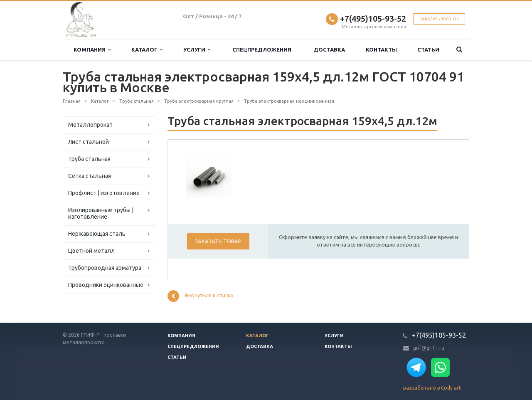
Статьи (428, 49)
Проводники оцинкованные (106, 285)
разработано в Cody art (432, 388)
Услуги (197, 50)
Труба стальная (89, 159)
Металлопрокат (90, 125)
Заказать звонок (439, 19)
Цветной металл (91, 251)
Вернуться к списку (200, 296)
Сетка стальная (90, 176)
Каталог (147, 50)
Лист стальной (89, 142)
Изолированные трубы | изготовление (101, 213)
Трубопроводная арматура (105, 268)
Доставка (329, 49)
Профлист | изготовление (104, 193)
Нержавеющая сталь (97, 234)
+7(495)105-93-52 (373, 19)
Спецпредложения (262, 49)
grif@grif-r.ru (429, 348)
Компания (92, 50)
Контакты (381, 49)
